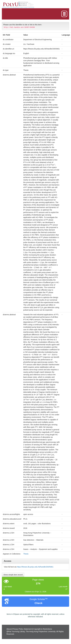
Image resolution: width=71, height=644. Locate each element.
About (9, 629)
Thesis (26, 554)
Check (38, 603)
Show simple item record (13, 575)
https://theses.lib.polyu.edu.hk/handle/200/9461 (35, 567)
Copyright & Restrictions (43, 629)
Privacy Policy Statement (22, 629)
